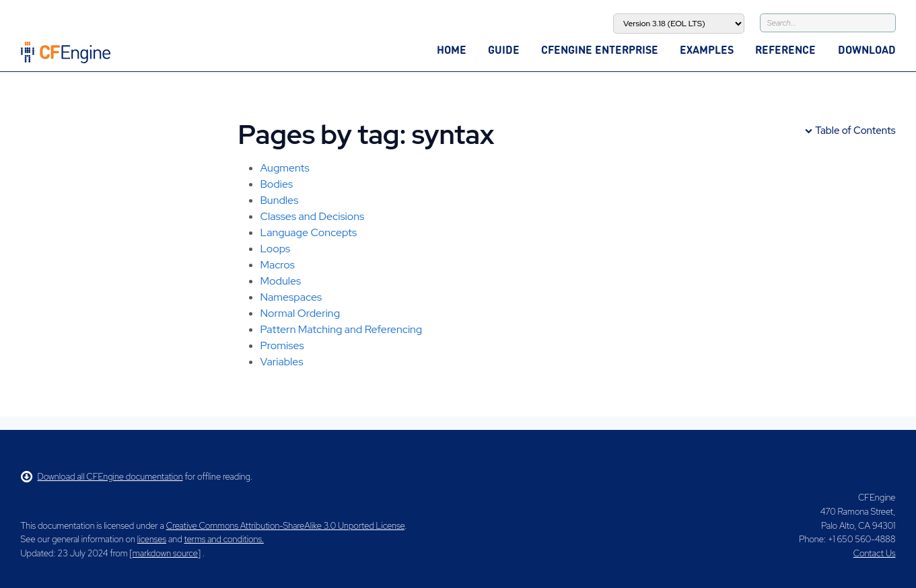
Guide (504, 49)
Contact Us (875, 553)
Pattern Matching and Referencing (342, 329)
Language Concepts (309, 232)
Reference (785, 49)
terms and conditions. (224, 539)
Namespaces (291, 297)
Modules (281, 281)
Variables (282, 362)
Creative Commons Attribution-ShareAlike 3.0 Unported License (285, 526)
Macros (278, 265)
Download (867, 49)
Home (452, 49)
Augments (285, 168)
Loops (276, 249)
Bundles (280, 200)
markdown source (165, 553)
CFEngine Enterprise (600, 49)
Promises (282, 345)
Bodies (277, 184)
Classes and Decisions (313, 216)
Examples (707, 49)
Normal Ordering (301, 313)
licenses (152, 539)
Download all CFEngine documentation (102, 477)
